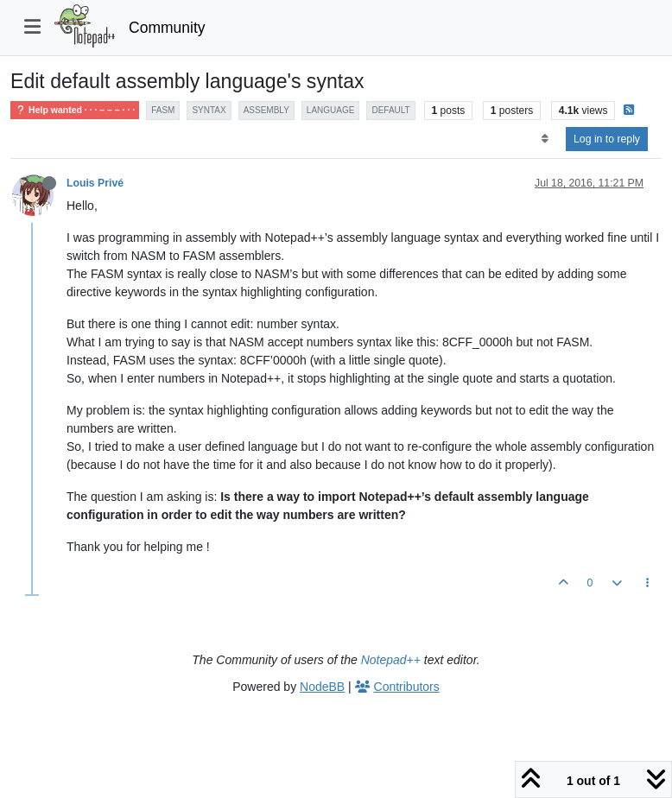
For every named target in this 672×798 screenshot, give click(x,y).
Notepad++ (391, 660)
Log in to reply (607, 139)
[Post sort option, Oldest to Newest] (545, 139)
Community (167, 28)
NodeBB (322, 687)
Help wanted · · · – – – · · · (75, 110)
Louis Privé (95, 183)
